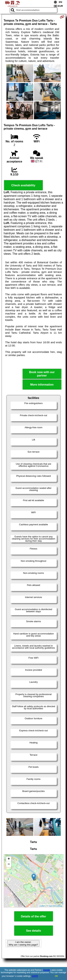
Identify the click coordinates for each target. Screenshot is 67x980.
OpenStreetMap (55, 906)
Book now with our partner (42, 374)
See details (34, 931)
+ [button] (9, 859)
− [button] (9, 864)
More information (42, 385)
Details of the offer (33, 916)
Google (47, 970)
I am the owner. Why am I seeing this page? (23, 943)
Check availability (23, 185)
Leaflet (42, 906)
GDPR (35, 976)
